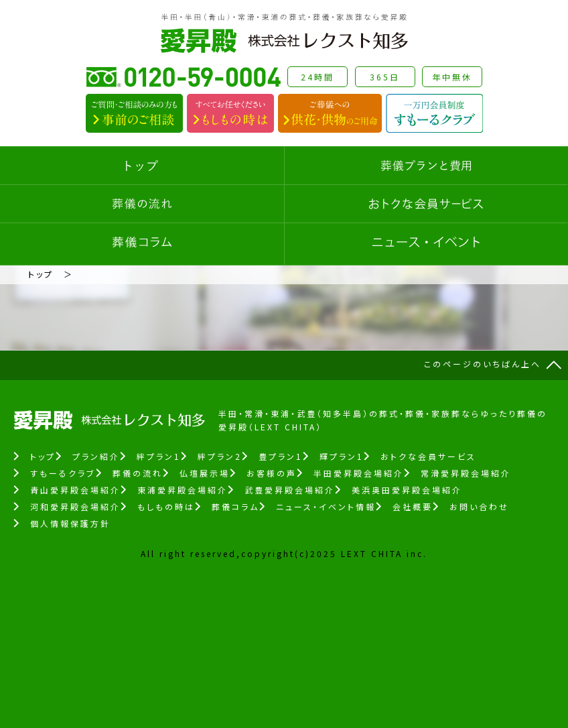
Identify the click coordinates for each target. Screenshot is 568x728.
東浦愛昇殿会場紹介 (183, 490)
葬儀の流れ (138, 473)
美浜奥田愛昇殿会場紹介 (407, 490)
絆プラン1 (159, 456)
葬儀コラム (235, 506)
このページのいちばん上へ (483, 364)
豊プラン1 (281, 456)
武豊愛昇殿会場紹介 (290, 490)
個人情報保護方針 (70, 523)
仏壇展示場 (205, 473)
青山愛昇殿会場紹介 (75, 490)
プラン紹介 (96, 456)
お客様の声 (272, 473)
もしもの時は (166, 506)
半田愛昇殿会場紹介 (359, 473)
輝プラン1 (342, 456)
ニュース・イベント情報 (326, 506)
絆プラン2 (220, 456)
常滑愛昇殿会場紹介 (466, 473)
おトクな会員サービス (428, 456)
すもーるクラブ (63, 473)
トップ (41, 274)
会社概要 (413, 506)
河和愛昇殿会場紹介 (75, 506)
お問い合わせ (479, 506)
